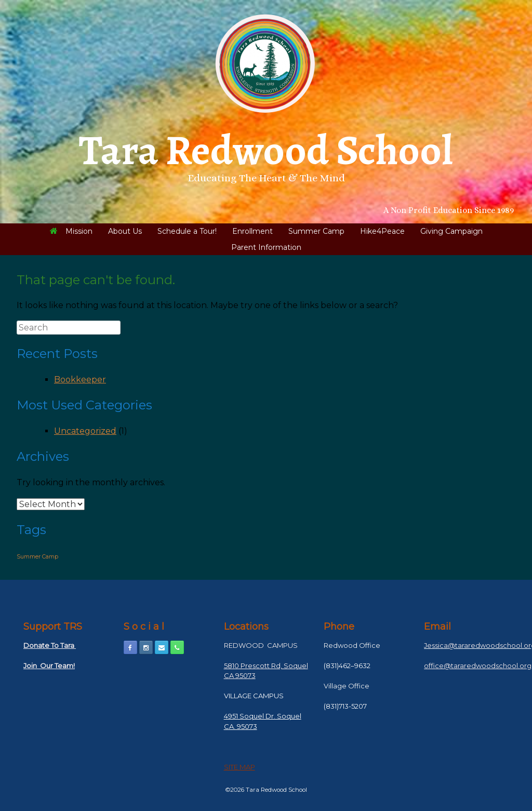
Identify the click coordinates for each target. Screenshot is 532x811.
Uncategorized (85, 431)
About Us (125, 231)
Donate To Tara (50, 645)
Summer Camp (316, 231)
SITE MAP (240, 767)
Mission (71, 231)
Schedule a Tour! (187, 231)
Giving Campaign (451, 231)
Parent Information (266, 247)
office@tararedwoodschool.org (478, 666)
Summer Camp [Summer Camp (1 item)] (37, 557)
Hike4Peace (382, 231)
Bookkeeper (80, 380)
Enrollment (252, 231)
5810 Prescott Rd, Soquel (266, 666)
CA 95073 (240, 675)
